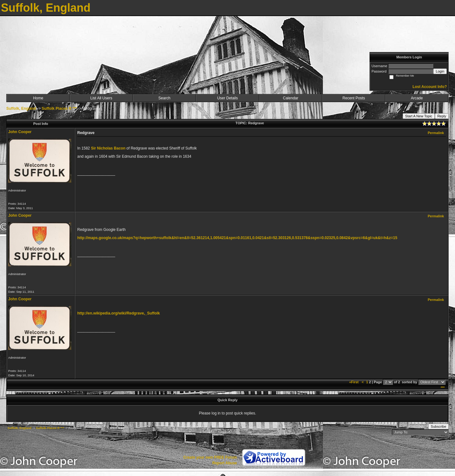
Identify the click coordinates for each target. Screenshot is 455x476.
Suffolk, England (21, 109)
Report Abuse (225, 463)
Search (164, 98)
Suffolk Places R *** (59, 109)
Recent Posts (354, 98)
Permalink (436, 133)
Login (440, 71)
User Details (227, 98)
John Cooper (20, 132)
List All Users (101, 98)
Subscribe (438, 426)
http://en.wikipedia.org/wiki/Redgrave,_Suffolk (119, 313)
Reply (442, 116)
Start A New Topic (419, 116)
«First (354, 382)
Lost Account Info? (430, 87)
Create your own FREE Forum (210, 457)
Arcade (417, 98)
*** (443, 388)
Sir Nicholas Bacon (108, 148)
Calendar (291, 98)
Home (38, 98)
